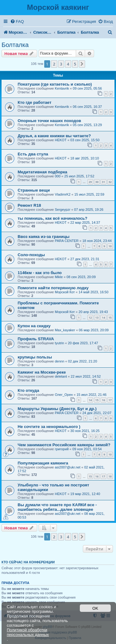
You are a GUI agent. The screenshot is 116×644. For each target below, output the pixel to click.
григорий (62, 449)
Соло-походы (31, 255)
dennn (60, 361)
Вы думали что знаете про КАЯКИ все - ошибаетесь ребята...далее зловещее (57, 507)
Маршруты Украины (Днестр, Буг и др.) (57, 409)
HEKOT (61, 140)
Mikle (59, 277)
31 (103, 182)
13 (97, 318)
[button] (82, 64)
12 (90, 318)
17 (110, 400)
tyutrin (59, 343)
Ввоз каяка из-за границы (44, 237)
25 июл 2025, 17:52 (79, 176)
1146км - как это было (40, 273)
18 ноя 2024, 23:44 (97, 241)
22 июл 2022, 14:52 (86, 376)
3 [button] (61, 64)
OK (95, 608)
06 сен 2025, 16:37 (87, 107)
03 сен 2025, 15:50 (85, 140)
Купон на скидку (34, 326)
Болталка (15, 45)
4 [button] (68, 64)
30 (97, 182)
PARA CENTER (67, 241)
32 (110, 182)
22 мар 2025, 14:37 (85, 222)
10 (110, 246)
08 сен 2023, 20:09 (81, 277)
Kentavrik (62, 88)
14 (103, 318)
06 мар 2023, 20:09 (94, 330)
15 (110, 318)
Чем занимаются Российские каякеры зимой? (64, 445)
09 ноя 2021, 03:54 (87, 449)
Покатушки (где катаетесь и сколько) (55, 84)
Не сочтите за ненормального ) (49, 427)
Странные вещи (34, 190)
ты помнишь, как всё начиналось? (52, 218)
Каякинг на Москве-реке (42, 372)
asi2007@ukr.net (68, 467)
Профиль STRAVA (36, 339)
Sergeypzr (62, 210)
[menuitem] (17, 21)
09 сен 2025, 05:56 (87, 88)
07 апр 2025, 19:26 (89, 210)
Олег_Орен (64, 395)
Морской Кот (65, 292)
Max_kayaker (65, 330)
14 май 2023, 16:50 (93, 292)
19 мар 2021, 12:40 (85, 494)
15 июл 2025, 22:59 (89, 194)
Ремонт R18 (29, 205)
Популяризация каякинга (43, 463)
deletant (61, 376)
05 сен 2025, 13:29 (87, 125)
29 (90, 182)
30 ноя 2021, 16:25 (85, 431)
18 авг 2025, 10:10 (84, 158)
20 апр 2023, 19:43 (93, 312)
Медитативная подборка (42, 172)
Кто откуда (28, 390)
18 (110, 476)
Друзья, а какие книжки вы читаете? (54, 136)
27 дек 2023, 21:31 (85, 259)
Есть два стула (33, 154)
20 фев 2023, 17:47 (83, 343)
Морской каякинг (58, 7)
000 (58, 176)
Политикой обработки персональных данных (28, 632)
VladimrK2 (63, 194)
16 (103, 400)
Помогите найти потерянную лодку (53, 288)
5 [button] (75, 64)
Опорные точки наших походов (49, 121)
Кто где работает (34, 102)
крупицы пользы (35, 357)
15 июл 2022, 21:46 (91, 395)
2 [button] (54, 64)
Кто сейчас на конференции (28, 562)
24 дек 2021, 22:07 (97, 413)
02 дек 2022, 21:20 (83, 361)
